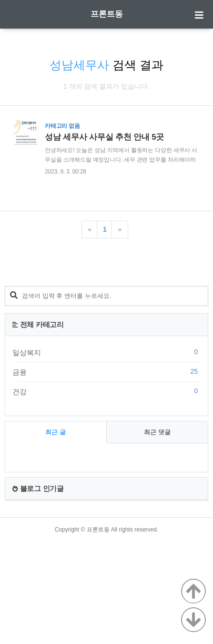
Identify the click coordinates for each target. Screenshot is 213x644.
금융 (106, 467)
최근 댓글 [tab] (157, 527)
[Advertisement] (106, 317)
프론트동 (107, 14)
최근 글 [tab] (56, 527)
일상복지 (106, 448)
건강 (106, 487)
